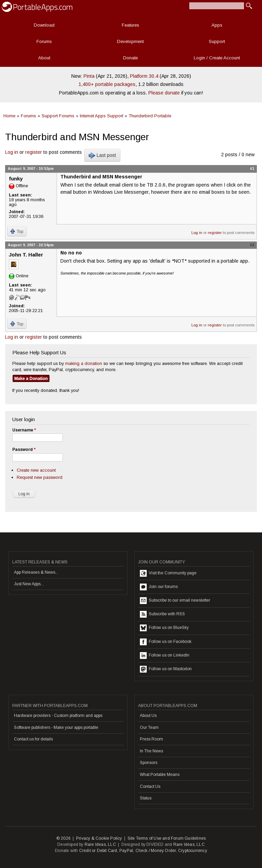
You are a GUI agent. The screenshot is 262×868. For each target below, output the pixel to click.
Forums (44, 41)
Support (217, 41)
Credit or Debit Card (98, 851)
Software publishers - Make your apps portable (56, 727)
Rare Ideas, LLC (100, 844)
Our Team (149, 727)
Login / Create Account (217, 58)
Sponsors (149, 763)
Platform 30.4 (144, 76)
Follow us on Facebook (166, 642)
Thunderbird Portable (150, 116)
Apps (217, 25)
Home (9, 116)
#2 (252, 245)
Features (130, 25)
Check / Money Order (156, 851)
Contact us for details (33, 739)
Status (146, 798)
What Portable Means (160, 775)
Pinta (89, 76)
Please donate (164, 93)
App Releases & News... (36, 572)
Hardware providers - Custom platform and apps (58, 716)
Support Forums (58, 116)
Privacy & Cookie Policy (99, 838)
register (34, 152)
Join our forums (159, 587)
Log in (12, 152)
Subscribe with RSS (162, 614)
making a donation (84, 363)
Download (44, 25)
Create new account (36, 470)
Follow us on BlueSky (164, 628)
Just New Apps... (29, 584)
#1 (252, 168)
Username (24, 430)
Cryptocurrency (193, 851)
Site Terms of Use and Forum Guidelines (167, 838)
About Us (148, 716)
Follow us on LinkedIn (165, 656)
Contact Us (150, 786)
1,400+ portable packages (107, 84)
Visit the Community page (168, 573)
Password (24, 450)
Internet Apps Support (101, 116)
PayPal (126, 851)
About (44, 58)
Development (130, 41)
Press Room (151, 739)
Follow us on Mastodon (166, 669)
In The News (151, 751)
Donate (130, 58)
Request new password (40, 477)
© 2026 (63, 838)
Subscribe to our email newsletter (175, 601)
